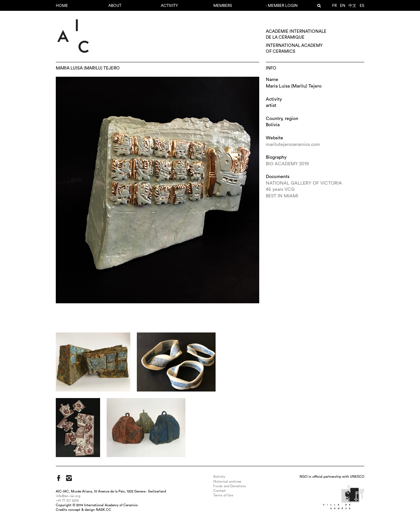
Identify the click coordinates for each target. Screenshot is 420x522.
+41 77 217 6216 (67, 501)
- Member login (282, 6)
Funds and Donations (230, 486)
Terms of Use (223, 495)
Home (62, 6)
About (115, 6)
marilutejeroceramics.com (293, 145)
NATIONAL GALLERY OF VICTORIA (304, 183)
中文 (352, 6)
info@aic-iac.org (68, 496)
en (343, 6)
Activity (169, 6)
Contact (220, 491)
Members (223, 6)
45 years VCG (280, 190)
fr (334, 6)
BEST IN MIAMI (282, 196)
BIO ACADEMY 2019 (287, 164)
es (362, 6)
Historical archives (227, 482)
